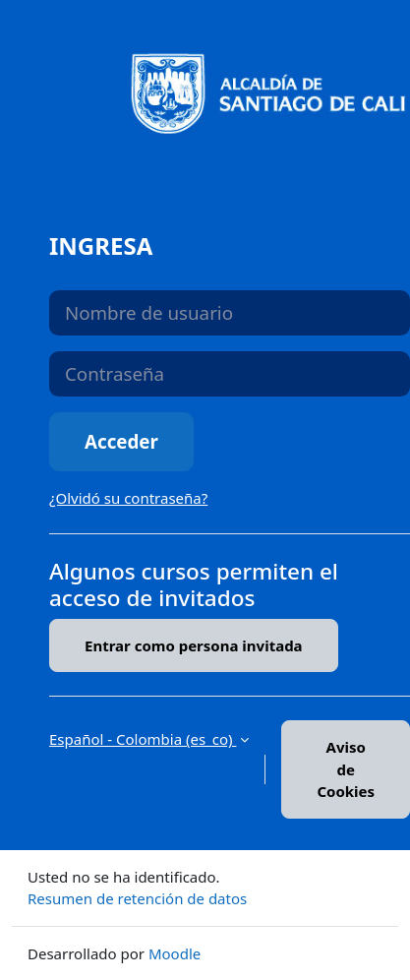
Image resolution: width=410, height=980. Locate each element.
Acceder (121, 441)
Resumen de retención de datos (137, 898)
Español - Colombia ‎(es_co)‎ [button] (143, 739)
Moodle (175, 953)
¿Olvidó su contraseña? (128, 498)
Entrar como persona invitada (194, 645)
